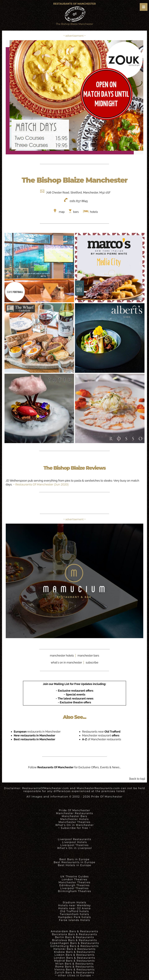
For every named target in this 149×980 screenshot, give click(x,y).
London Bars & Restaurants (75, 958)
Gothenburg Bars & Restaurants (74, 946)
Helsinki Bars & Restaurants (74, 949)
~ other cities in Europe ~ (74, 975)
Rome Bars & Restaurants (75, 967)
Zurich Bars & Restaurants (74, 973)
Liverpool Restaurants (74, 839)
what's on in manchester (66, 662)
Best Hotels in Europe (75, 865)
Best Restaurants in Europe (74, 862)
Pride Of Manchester (107, 797)
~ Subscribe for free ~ (74, 828)
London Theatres (74, 879)
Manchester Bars (75, 816)
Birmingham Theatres (74, 891)
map (62, 212)
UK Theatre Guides (74, 877)
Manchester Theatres (74, 822)
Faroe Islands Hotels (74, 920)
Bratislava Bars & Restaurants (74, 940)
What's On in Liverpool (75, 848)
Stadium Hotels (74, 902)
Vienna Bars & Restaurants (75, 970)
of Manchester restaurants (102, 739)
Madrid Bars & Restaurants (74, 961)
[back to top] (137, 779)
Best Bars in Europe (74, 859)
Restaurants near (101, 732)
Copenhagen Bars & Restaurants (75, 943)
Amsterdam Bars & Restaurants (74, 931)
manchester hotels (62, 656)
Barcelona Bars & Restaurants (74, 934)
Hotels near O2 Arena (74, 908)
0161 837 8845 (79, 201)
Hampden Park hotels (74, 917)
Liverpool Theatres (75, 845)
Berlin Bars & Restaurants (74, 937)
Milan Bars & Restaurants (75, 964)
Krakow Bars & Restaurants (74, 952)
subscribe (92, 662)
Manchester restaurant (101, 735)
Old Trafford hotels (74, 911)
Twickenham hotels (74, 914)
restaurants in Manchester (37, 732)
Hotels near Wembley (74, 905)
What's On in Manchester (74, 825)
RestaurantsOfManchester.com (46, 788)
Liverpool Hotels (75, 842)
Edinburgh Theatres (74, 885)
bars (76, 212)
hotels (94, 212)
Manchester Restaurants (75, 813)
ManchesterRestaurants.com (98, 788)
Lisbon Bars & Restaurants (74, 955)
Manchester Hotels (74, 819)
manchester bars (88, 656)
